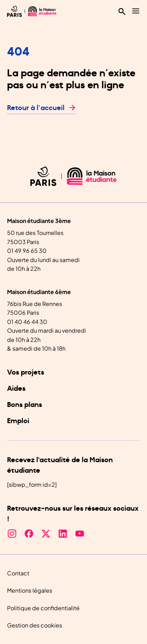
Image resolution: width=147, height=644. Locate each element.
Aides (16, 389)
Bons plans (24, 405)
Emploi (18, 421)
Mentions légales (30, 590)
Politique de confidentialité (43, 608)
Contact (18, 573)
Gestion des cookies (35, 625)
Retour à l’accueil (36, 108)
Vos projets (26, 372)
